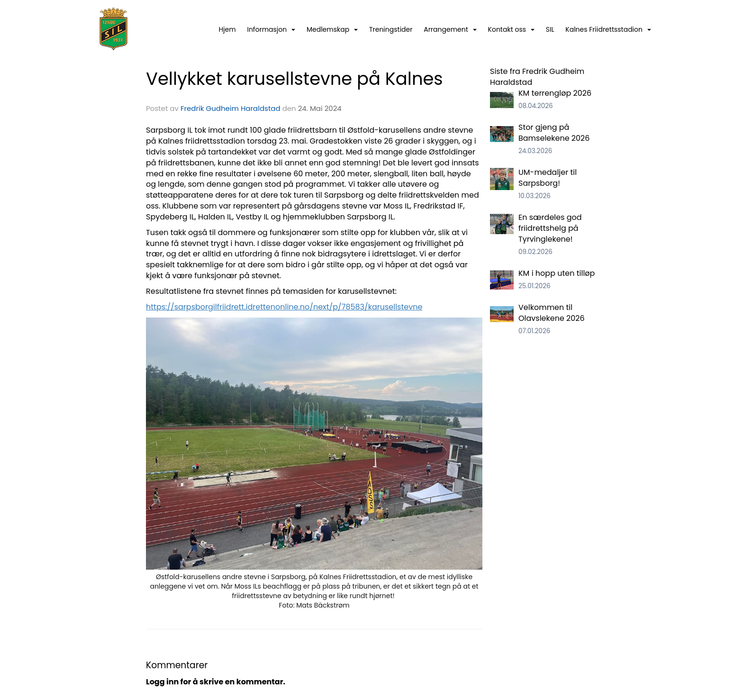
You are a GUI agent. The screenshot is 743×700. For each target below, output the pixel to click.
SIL (550, 29)
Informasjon (271, 29)
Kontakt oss (512, 29)
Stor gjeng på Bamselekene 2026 (554, 133)
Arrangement (450, 29)
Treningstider (391, 29)
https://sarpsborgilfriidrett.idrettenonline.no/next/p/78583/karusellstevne (284, 307)
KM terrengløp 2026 (555, 93)
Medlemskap (332, 29)
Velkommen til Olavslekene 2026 (552, 313)
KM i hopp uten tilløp (557, 273)
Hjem (227, 29)
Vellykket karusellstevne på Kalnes (294, 79)
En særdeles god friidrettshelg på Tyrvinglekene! (550, 228)
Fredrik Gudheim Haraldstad (231, 108)
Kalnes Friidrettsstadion (608, 29)
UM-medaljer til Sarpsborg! (548, 178)
